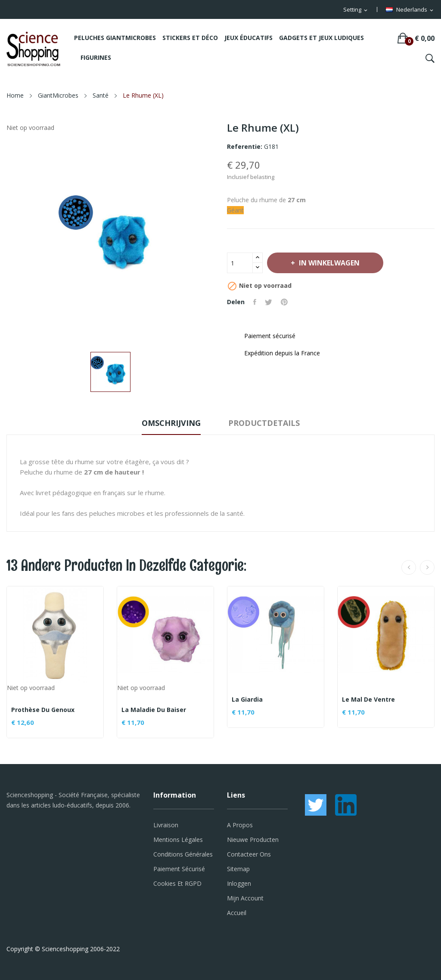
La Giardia (247, 700)
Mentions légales (178, 840)
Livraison (166, 825)
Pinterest (284, 302)
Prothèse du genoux (43, 710)
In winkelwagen (328, 263)
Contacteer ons (249, 854)
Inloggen (239, 883)
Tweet (269, 302)
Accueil (237, 913)
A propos (240, 825)
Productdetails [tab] (264, 423)
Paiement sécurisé (179, 869)
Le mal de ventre (368, 700)
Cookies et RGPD (177, 883)
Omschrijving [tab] (171, 423)
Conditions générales (183, 854)
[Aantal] (240, 263)
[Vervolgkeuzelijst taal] (410, 10)
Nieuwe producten (253, 840)
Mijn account (245, 898)
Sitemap (238, 869)
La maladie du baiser (154, 710)
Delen (255, 302)
